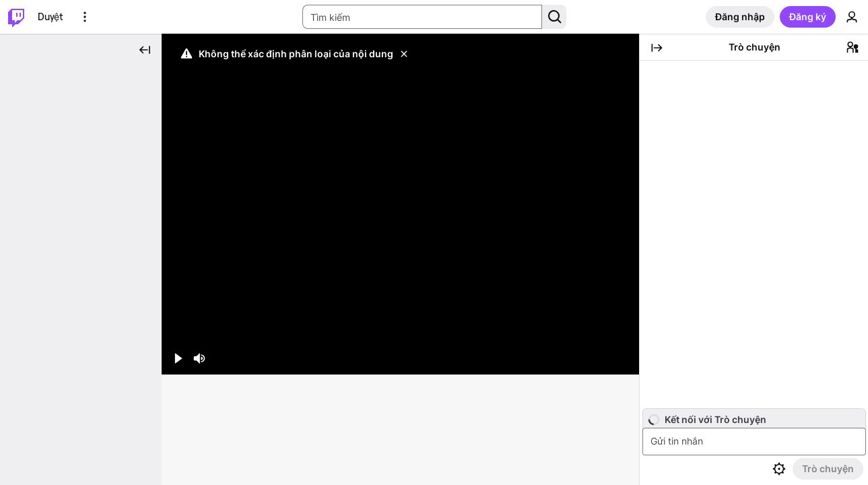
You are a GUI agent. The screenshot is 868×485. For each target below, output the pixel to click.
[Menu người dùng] (852, 17)
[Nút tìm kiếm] (554, 17)
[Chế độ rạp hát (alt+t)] (601, 286)
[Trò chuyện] (828, 469)
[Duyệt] (51, 17)
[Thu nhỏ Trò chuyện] (657, 48)
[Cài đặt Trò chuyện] (779, 469)
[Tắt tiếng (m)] (199, 286)
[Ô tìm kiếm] (422, 17)
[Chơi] (400, 168)
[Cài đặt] (580, 286)
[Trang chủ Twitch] (16, 17)
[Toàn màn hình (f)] (623, 286)
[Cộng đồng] (853, 47)
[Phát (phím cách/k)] (178, 286)
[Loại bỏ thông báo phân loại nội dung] (404, 54)
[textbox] (756, 442)
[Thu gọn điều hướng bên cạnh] (145, 50)
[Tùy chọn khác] (85, 17)
